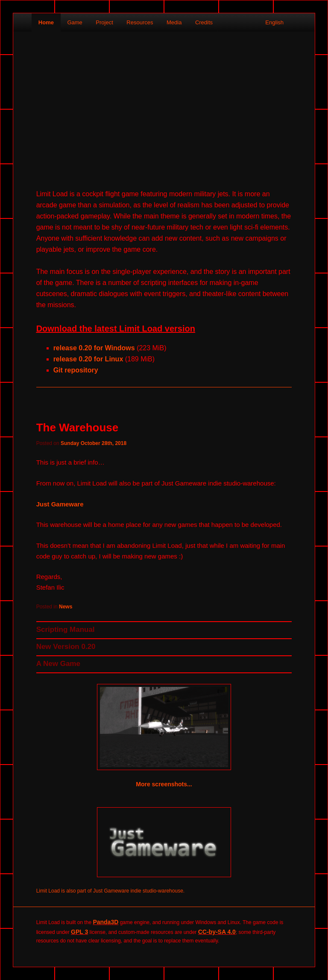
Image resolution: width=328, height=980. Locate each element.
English (275, 22)
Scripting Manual (66, 630)
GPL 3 (79, 932)
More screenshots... (164, 784)
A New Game (58, 664)
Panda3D (105, 922)
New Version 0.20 (66, 647)
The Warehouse (78, 427)
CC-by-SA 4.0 (217, 932)
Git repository (76, 370)
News (66, 607)
